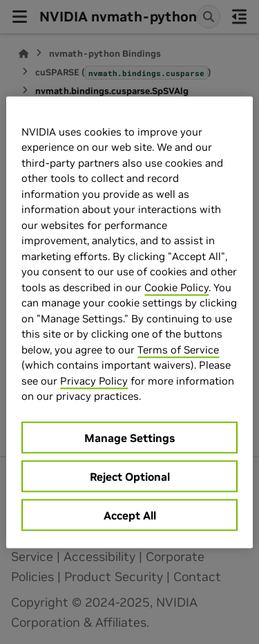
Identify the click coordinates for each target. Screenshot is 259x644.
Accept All (130, 515)
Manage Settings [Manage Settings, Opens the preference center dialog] (129, 437)
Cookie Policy (176, 287)
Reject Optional (130, 476)
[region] (129, 322)
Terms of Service (178, 349)
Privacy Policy (94, 380)
